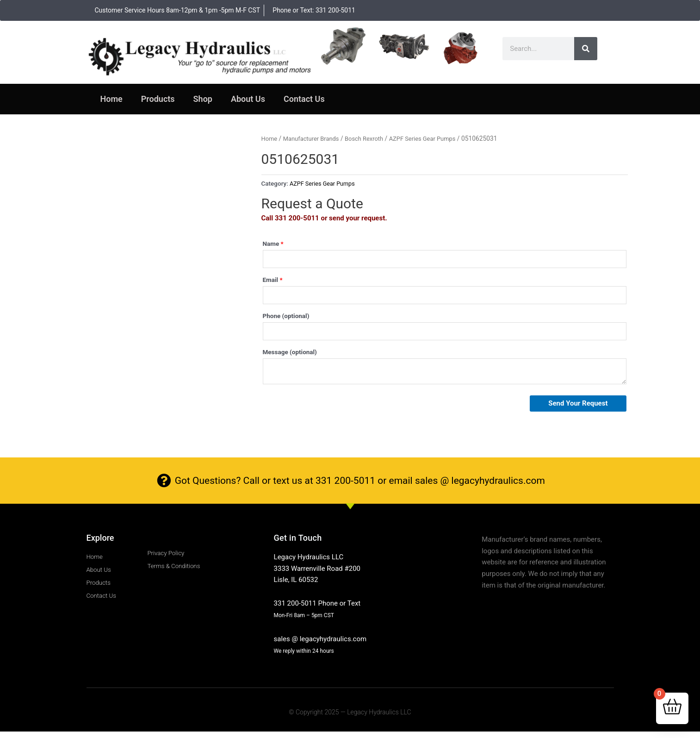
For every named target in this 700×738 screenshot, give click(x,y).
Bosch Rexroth (370, 138)
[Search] (586, 49)
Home (112, 99)
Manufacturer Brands (314, 138)
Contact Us (304, 99)
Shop (203, 99)
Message (290, 356)
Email (273, 281)
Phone (286, 319)
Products (158, 99)
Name (273, 244)
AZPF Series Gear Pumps (433, 138)
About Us (248, 99)
